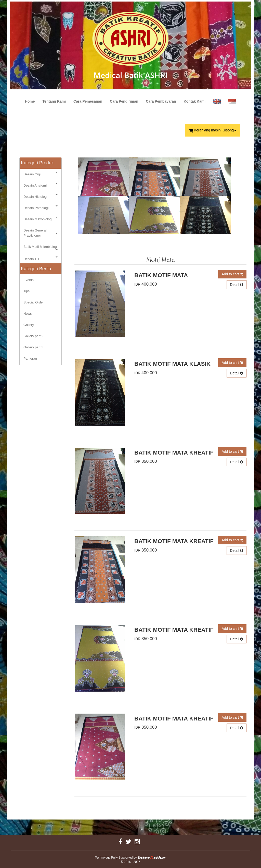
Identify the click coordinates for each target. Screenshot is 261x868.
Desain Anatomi (41, 185)
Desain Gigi (41, 174)
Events (29, 280)
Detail (237, 285)
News (28, 314)
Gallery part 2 (33, 336)
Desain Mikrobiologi (41, 219)
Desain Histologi (41, 196)
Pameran (30, 358)
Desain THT (41, 259)
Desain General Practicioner (41, 233)
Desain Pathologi (41, 208)
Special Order (34, 302)
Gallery (29, 325)
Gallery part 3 (33, 347)
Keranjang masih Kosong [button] (212, 130)
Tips (27, 291)
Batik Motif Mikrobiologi (41, 248)
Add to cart (232, 274)
